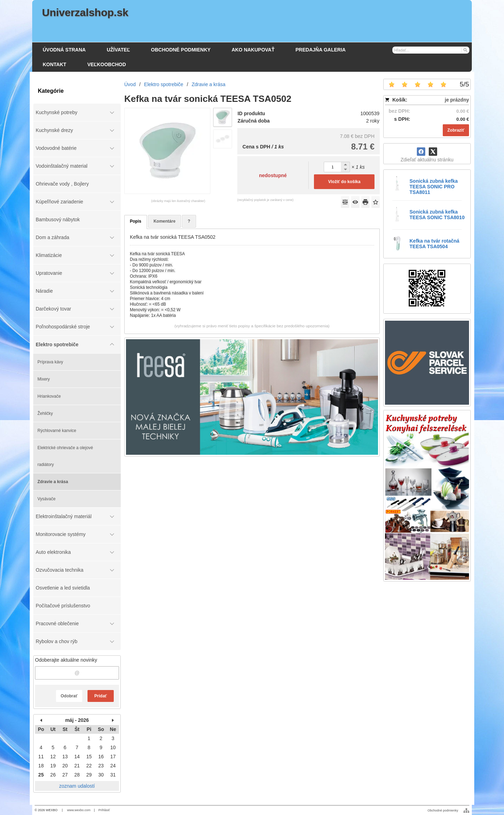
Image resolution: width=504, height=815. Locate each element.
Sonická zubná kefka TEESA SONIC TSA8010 (437, 215)
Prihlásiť (104, 810)
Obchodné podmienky (443, 810)
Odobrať (69, 696)
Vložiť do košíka (344, 182)
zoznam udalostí (77, 786)
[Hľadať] (465, 50)
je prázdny (457, 100)
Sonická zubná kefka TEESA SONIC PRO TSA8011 (434, 187)
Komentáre (165, 221)
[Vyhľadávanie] (431, 50)
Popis (136, 221)
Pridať (101, 696)
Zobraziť (456, 130)
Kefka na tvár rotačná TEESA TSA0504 (434, 244)
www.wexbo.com (79, 810)
